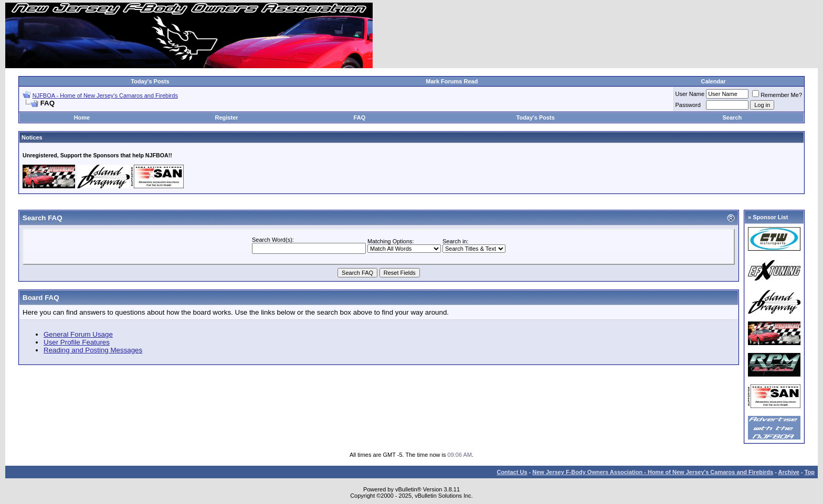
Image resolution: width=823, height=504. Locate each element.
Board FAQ (41, 298)
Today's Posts (150, 81)
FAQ (360, 117)
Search (732, 117)
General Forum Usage (78, 334)
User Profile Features (77, 342)
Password (688, 105)
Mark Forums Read (452, 81)
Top (810, 472)
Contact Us (512, 472)
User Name (690, 94)
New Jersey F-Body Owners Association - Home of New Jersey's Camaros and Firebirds (653, 472)
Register (227, 117)
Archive (789, 472)
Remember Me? (777, 95)
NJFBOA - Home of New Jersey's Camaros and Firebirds (105, 95)
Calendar (713, 81)
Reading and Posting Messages (93, 350)
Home (82, 117)
